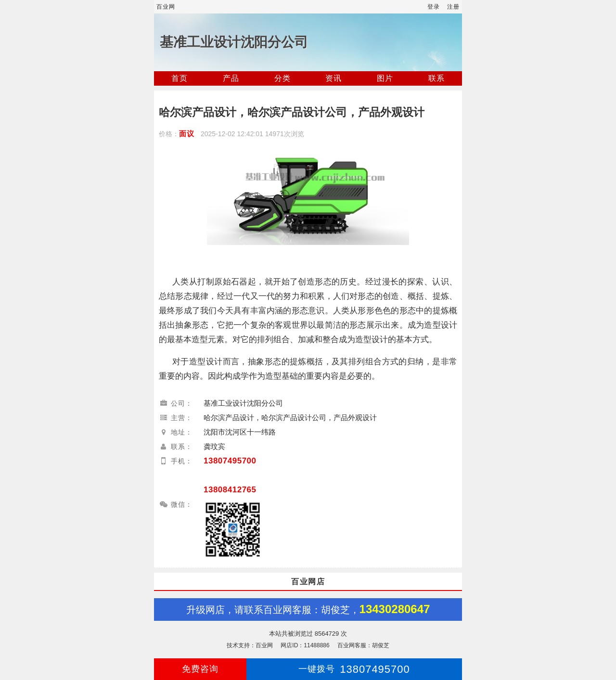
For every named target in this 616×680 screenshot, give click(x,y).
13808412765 (230, 490)
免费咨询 (200, 669)
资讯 (334, 78)
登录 (434, 7)
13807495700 (230, 461)
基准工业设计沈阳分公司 (234, 42)
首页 (180, 78)
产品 (231, 78)
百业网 (166, 7)
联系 (436, 78)
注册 (453, 7)
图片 (385, 78)
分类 (282, 78)
